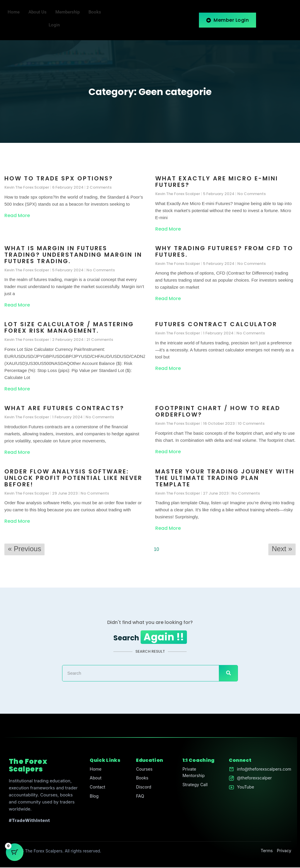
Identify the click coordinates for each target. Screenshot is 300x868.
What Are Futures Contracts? (64, 408)
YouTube (243, 789)
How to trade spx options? (59, 179)
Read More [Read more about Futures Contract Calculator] (168, 369)
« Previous (24, 549)
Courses (143, 770)
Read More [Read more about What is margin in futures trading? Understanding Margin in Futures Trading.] (17, 305)
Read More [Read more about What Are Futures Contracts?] (17, 452)
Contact (97, 789)
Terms (267, 851)
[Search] (228, 674)
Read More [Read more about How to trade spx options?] (17, 216)
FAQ (139, 798)
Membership (68, 12)
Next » (282, 549)
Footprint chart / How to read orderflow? (218, 412)
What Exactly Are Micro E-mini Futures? (217, 182)
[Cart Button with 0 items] (15, 853)
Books (95, 12)
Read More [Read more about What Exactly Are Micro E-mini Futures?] (168, 229)
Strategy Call (194, 786)
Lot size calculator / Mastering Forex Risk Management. (69, 328)
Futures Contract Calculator (216, 324)
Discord (143, 789)
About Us (37, 12)
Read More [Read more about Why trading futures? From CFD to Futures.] (168, 299)
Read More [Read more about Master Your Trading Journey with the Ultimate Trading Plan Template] (168, 528)
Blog (93, 798)
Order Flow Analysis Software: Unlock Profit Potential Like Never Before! (73, 478)
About (95, 779)
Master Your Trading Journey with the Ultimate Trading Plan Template (225, 478)
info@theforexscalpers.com (263, 770)
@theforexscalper (252, 779)
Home (14, 12)
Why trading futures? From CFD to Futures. (224, 252)
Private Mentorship (192, 773)
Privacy (284, 851)
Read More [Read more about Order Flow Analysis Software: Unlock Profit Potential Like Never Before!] (17, 521)
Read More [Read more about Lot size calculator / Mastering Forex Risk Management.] (17, 389)
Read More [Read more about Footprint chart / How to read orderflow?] (168, 452)
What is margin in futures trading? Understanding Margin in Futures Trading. (73, 255)
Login (54, 25)
